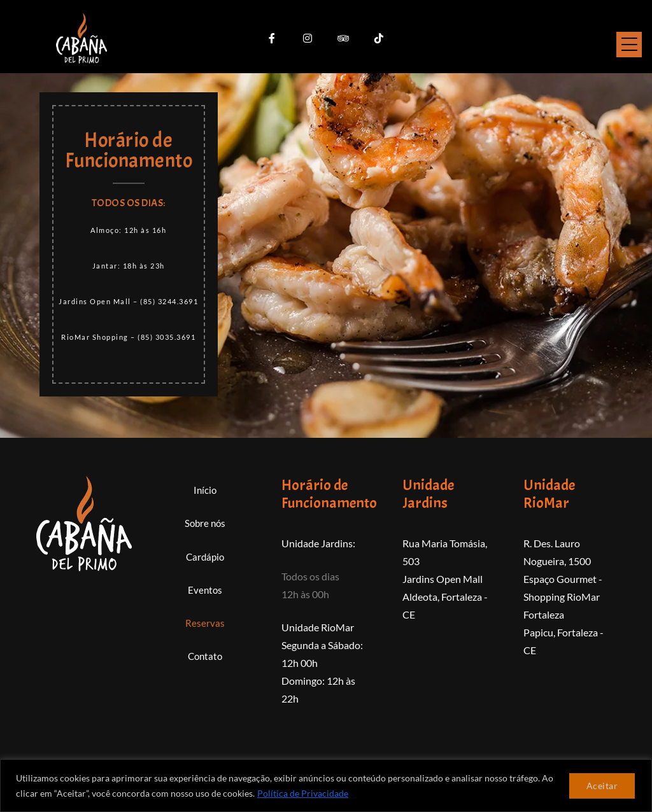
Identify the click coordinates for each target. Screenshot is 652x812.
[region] (326, 786)
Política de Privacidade (303, 793)
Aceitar (602, 786)
